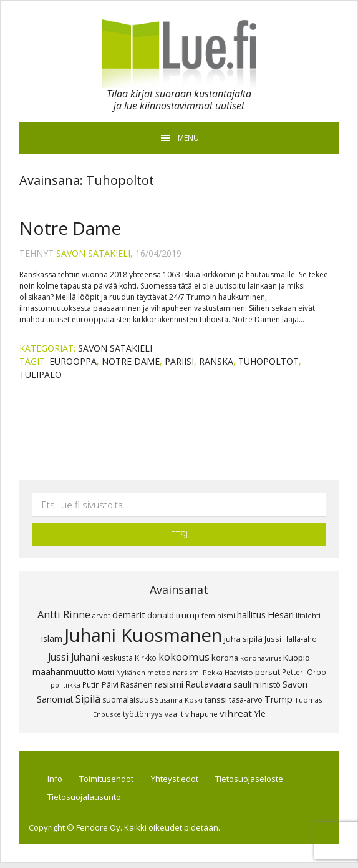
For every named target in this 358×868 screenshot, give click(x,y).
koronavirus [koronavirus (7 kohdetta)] (261, 658)
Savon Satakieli (115, 348)
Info (59, 780)
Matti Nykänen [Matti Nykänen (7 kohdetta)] (121, 672)
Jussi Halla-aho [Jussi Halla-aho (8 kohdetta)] (291, 639)
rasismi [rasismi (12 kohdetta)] (169, 684)
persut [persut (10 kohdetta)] (268, 672)
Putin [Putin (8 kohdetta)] (91, 684)
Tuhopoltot (268, 361)
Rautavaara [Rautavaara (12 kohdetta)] (208, 684)
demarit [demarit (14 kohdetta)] (129, 614)
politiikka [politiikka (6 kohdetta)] (65, 685)
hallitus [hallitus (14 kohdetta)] (251, 614)
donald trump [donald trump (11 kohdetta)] (173, 615)
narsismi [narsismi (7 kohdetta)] (187, 672)
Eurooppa (73, 361)
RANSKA (216, 361)
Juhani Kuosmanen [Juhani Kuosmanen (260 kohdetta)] (143, 635)
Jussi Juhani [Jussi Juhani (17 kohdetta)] (74, 657)
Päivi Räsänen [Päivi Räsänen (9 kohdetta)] (127, 685)
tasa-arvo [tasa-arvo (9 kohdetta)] (246, 700)
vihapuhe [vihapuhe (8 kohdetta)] (201, 714)
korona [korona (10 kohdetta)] (225, 658)
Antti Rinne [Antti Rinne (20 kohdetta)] (64, 614)
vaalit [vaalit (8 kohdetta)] (174, 714)
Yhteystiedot (184, 780)
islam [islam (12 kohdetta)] (52, 639)
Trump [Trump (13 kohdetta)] (278, 699)
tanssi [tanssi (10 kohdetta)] (216, 699)
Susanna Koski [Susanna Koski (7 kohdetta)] (179, 700)
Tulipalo (41, 374)
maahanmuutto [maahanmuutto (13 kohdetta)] (64, 672)
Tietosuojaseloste (262, 780)
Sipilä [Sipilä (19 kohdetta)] (88, 699)
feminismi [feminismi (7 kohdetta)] (218, 615)
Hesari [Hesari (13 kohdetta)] (281, 615)
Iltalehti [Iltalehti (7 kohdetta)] (308, 615)
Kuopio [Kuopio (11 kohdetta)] (297, 658)
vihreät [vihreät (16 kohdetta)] (236, 713)
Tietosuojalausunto (88, 801)
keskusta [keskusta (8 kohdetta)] (117, 658)
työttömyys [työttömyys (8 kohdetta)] (143, 714)
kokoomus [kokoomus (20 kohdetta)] (184, 657)
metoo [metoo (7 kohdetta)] (159, 672)
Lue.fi (179, 54)
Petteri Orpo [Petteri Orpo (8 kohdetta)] (304, 672)
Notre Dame (70, 228)
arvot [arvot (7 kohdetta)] (101, 615)
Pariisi (179, 361)
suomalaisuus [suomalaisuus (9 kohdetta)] (128, 700)
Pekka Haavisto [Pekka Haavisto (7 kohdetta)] (228, 672)
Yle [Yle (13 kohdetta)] (260, 713)
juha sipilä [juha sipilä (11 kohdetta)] (243, 639)
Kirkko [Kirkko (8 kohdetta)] (146, 658)
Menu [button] (188, 138)
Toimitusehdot (113, 780)
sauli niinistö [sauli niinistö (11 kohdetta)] (257, 684)
